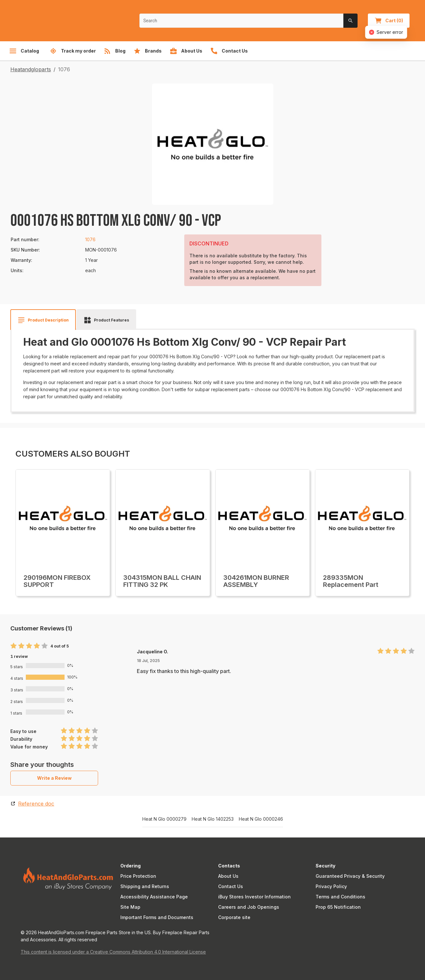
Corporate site (234, 917)
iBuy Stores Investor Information (254, 897)
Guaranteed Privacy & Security (350, 876)
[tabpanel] (212, 368)
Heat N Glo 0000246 (261, 819)
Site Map (130, 907)
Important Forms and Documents (157, 917)
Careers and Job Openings (249, 907)
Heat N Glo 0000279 (164, 819)
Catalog (24, 51)
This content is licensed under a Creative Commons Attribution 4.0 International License (113, 952)
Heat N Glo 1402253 (213, 819)
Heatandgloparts (31, 69)
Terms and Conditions (340, 897)
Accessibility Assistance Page (154, 897)
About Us (228, 876)
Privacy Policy (331, 886)
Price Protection (138, 876)
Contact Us (231, 886)
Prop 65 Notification (338, 907)
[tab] (43, 320)
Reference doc (36, 804)
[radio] (14, 646)
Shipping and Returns (145, 886)
